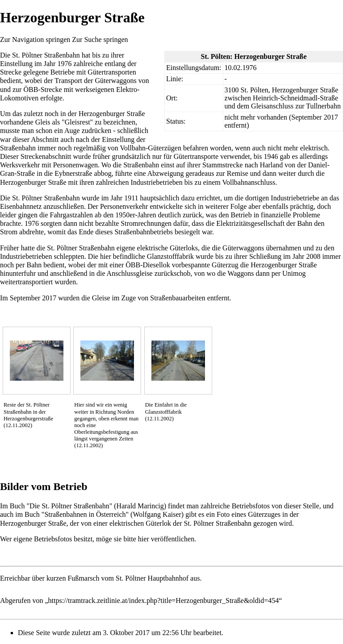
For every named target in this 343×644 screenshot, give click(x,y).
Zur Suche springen (100, 39)
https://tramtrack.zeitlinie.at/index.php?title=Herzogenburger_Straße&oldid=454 (164, 600)
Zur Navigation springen (35, 39)
